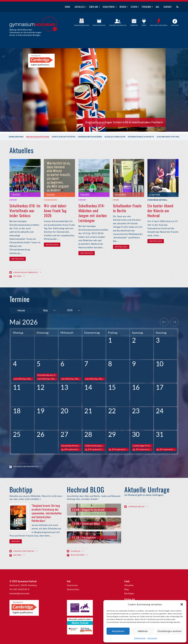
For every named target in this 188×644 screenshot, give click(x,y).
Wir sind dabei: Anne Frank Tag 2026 (55, 211)
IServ (144, 25)
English (175, 25)
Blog (127, 589)
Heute (21, 310)
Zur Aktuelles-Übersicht (26, 272)
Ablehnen (143, 631)
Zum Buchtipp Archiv (24, 551)
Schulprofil (109, 7)
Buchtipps (129, 593)
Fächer (123, 7)
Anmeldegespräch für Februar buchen (136, 122)
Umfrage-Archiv (136, 507)
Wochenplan (99, 25)
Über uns (94, 7)
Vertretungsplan (118, 25)
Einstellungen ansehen (170, 631)
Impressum (152, 638)
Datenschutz (140, 638)
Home (67, 7)
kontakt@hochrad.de (19, 593)
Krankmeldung (82, 25)
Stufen (134, 7)
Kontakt (168, 7)
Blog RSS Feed (78, 555)
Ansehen (16, 541)
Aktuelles (80, 7)
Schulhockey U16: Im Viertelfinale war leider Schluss (25, 211)
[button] (182, 604)
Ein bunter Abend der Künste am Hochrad (160, 211)
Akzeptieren (118, 631)
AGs (157, 7)
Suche (176, 7)
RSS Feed (17, 276)
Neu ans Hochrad (159, 25)
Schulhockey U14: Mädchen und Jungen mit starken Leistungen (93, 213)
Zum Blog (76, 551)
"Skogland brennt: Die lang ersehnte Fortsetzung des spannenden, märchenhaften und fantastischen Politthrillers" (47, 513)
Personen (146, 7)
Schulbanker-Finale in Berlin (127, 208)
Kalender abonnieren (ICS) (26, 466)
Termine (134, 25)
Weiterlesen (18, 259)
